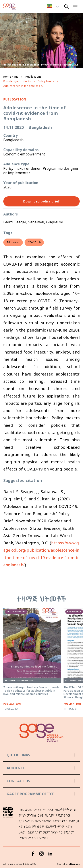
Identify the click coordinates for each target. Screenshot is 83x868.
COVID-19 (34, 242)
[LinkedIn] (50, 853)
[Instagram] (42, 853)
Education (13, 242)
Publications (33, 77)
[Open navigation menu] (75, 7)
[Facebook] (33, 853)
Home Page (11, 77)
